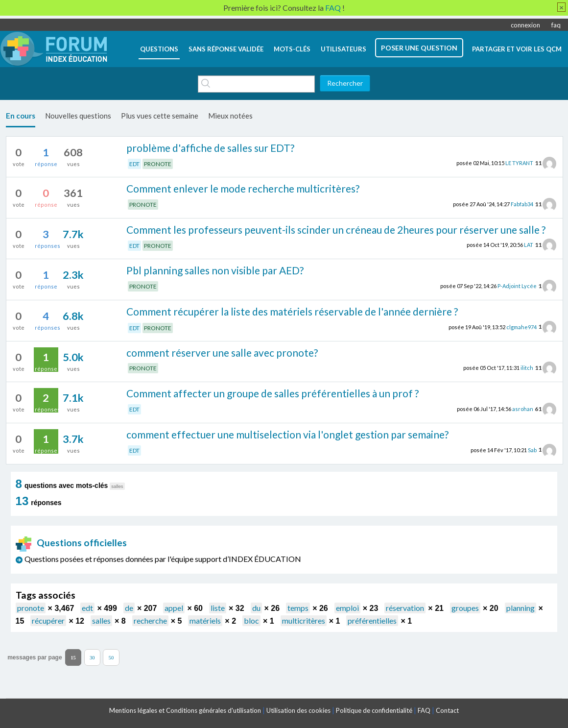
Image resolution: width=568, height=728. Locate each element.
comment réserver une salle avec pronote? (222, 352)
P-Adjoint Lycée (517, 286)
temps (298, 608)
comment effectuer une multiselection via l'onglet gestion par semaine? (287, 434)
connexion (525, 25)
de (129, 608)
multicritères (304, 620)
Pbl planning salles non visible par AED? (215, 270)
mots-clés (292, 49)
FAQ (424, 710)
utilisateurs (343, 49)
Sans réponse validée (226, 49)
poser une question (419, 48)
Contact (447, 710)
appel (174, 608)
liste (218, 608)
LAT (529, 245)
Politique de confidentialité (374, 710)
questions (159, 49)
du (256, 608)
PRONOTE (158, 164)
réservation (405, 608)
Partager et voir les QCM (517, 49)
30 (92, 658)
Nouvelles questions (78, 116)
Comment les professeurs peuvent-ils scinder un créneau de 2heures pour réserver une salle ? (336, 230)
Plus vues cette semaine (160, 116)
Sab (532, 449)
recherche (150, 620)
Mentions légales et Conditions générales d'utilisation (185, 710)
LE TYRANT (519, 163)
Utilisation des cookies (298, 710)
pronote (31, 608)
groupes (465, 608)
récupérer (48, 620)
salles (101, 620)
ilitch (527, 368)
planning (521, 608)
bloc (251, 620)
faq (556, 25)
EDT (134, 164)
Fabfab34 (522, 204)
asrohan (523, 409)
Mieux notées (230, 116)
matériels (205, 620)
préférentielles (372, 620)
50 (111, 658)
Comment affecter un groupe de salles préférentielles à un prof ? (272, 393)
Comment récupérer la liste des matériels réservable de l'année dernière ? (292, 311)
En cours (21, 116)
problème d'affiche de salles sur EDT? (210, 148)
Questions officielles (71, 543)
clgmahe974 (521, 327)
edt (87, 608)
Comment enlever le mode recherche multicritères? (243, 188)
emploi (347, 608)
